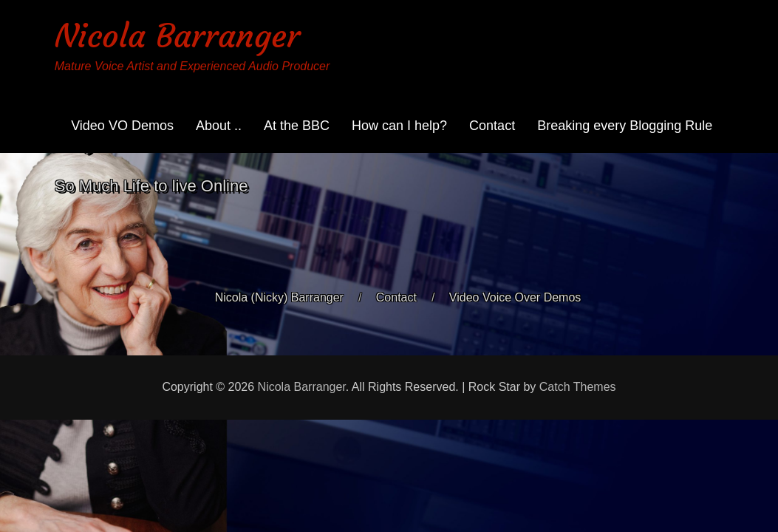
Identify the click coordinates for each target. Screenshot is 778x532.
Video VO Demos (122, 126)
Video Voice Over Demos (515, 297)
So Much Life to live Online (151, 186)
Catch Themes (578, 387)
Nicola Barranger (177, 36)
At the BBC (297, 126)
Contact (492, 126)
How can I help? (399, 126)
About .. (219, 126)
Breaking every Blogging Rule (625, 126)
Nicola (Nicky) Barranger (279, 297)
